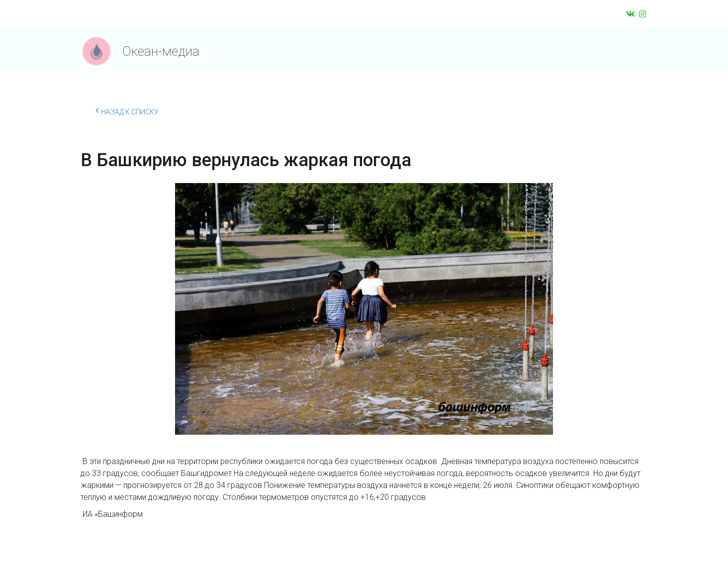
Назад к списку (127, 110)
